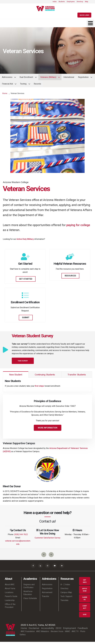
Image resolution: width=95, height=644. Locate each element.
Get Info (85, 583)
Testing (24, 85)
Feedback (83, 630)
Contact (85, 609)
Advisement (47, 595)
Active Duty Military (25, 239)
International (69, 77)
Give (85, 617)
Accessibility (48, 630)
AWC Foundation (28, 634)
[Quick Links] (84, 15)
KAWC (67, 634)
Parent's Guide (11, 599)
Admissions (8, 78)
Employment (70, 630)
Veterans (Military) (49, 78)
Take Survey (23, 361)
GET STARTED (26, 279)
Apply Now (85, 592)
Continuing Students (45, 375)
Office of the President (10, 608)
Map (87, 2)
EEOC (59, 630)
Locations (9, 595)
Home (5, 93)
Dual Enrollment (27, 78)
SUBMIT (26, 317)
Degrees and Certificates (29, 588)
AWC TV (75, 634)
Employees (71, 2)
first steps (39, 386)
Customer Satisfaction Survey (47, 538)
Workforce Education (28, 595)
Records (37, 84)
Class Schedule (30, 601)
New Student (16, 375)
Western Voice (57, 634)
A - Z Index (65, 587)
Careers (85, 601)
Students (62, 2)
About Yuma (10, 591)
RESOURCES (70, 276)
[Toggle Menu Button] (90, 23)
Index (55, 2)
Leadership (10, 603)
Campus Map (66, 595)
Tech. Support (66, 599)
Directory (80, 2)
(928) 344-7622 (21, 534)
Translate (64, 603)
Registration (84, 78)
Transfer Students (77, 375)
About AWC (10, 587)
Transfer (46, 599)
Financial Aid (8, 85)
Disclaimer (34, 630)
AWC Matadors (43, 634)
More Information (48, 428)
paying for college (78, 225)
